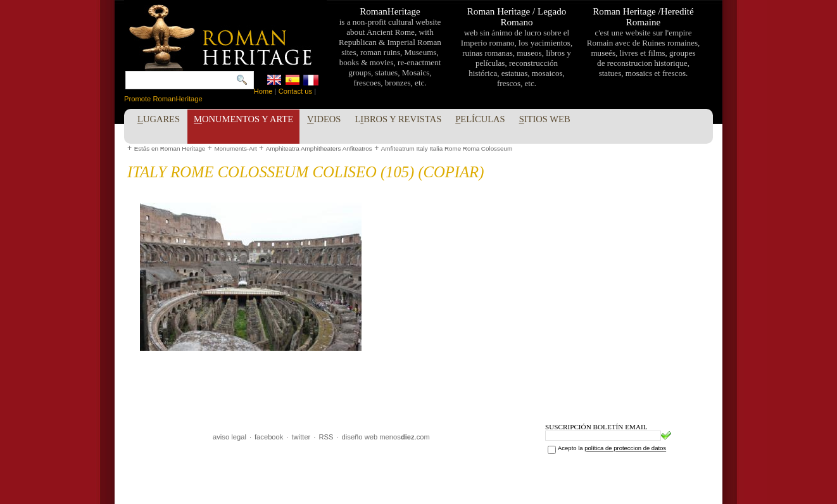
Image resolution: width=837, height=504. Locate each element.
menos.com (405, 437)
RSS (326, 437)
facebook (269, 437)
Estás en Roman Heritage (170, 148)
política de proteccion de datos (625, 448)
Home (263, 91)
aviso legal (230, 437)
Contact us (295, 91)
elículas (480, 119)
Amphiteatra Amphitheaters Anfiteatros (319, 148)
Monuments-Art (235, 148)
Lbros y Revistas (398, 119)
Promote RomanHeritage (163, 99)
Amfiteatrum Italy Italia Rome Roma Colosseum (447, 148)
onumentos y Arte (243, 119)
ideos (324, 119)
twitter (301, 437)
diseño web (360, 437)
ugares (159, 119)
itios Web (545, 119)
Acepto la (612, 448)
